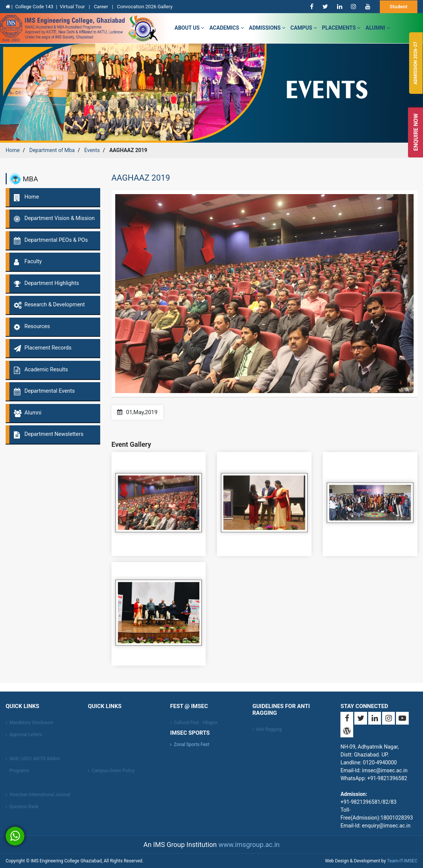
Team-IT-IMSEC (402, 861)
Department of (52, 150)
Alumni (378, 28)
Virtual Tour (73, 7)
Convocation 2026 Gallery (145, 7)
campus (304, 28)
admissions (267, 28)
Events (92, 150)
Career (102, 7)
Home (13, 150)
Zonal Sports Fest (191, 744)
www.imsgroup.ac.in (249, 845)
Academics (227, 28)
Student (399, 7)
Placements (341, 28)
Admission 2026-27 (415, 63)
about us (189, 28)
